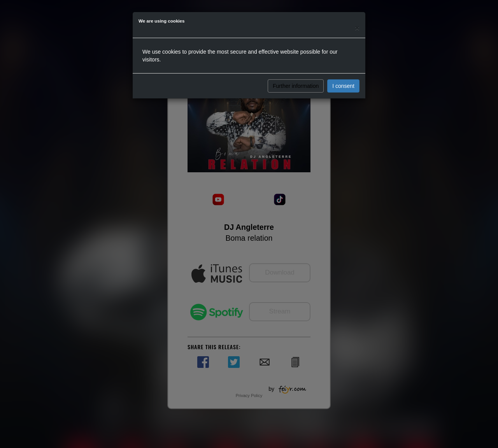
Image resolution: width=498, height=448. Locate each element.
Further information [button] (296, 86)
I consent (343, 86)
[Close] (357, 28)
